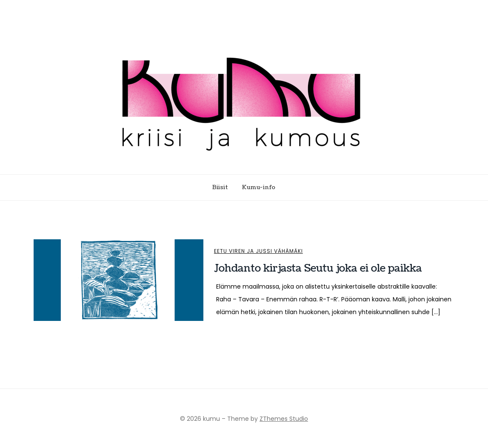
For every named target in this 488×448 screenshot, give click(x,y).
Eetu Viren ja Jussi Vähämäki (258, 251)
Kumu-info (259, 187)
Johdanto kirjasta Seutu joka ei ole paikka (318, 268)
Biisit (220, 187)
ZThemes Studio (284, 419)
